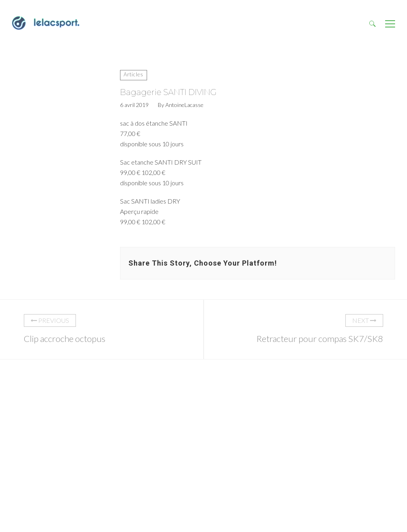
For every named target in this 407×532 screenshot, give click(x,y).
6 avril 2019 (134, 105)
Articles (134, 74)
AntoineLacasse (184, 105)
